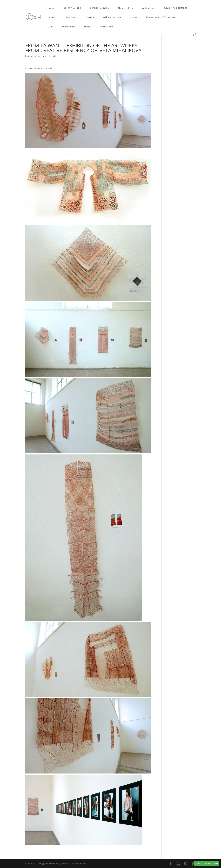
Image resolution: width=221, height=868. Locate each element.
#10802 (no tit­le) (99, 8)
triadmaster (34, 56)
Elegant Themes (49, 864)
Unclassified (107, 27)
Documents (69, 27)
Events (90, 17)
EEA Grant (72, 17)
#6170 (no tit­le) (72, 8)
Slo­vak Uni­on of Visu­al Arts (161, 17)
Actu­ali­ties (148, 8)
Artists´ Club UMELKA (175, 8)
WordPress (80, 864)
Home (51, 8)
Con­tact (52, 17)
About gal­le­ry (125, 8)
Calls (50, 27)
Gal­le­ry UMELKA (112, 17)
